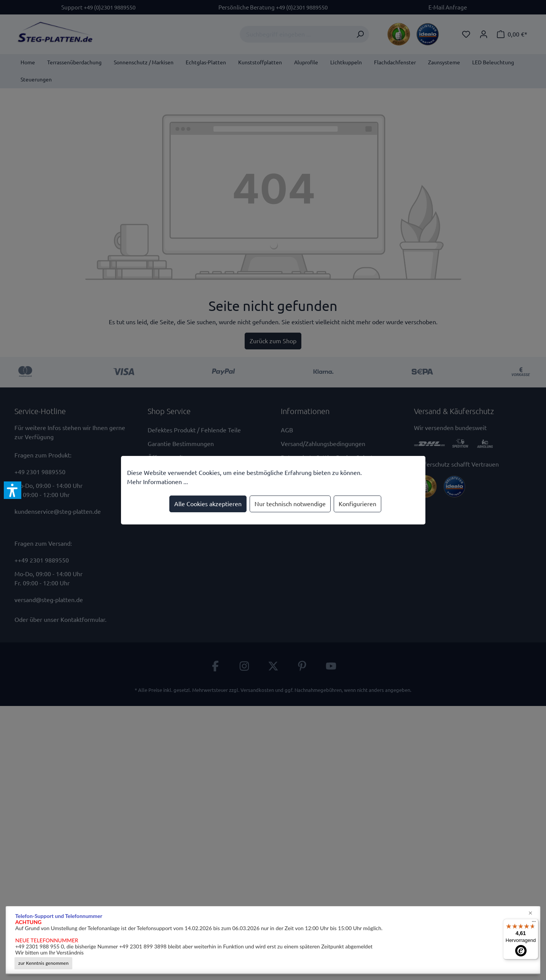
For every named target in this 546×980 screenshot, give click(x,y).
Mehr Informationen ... (158, 482)
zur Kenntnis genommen (43, 963)
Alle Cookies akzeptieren (208, 504)
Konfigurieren (357, 504)
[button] (13, 490)
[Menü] (534, 923)
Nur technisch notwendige (290, 504)
